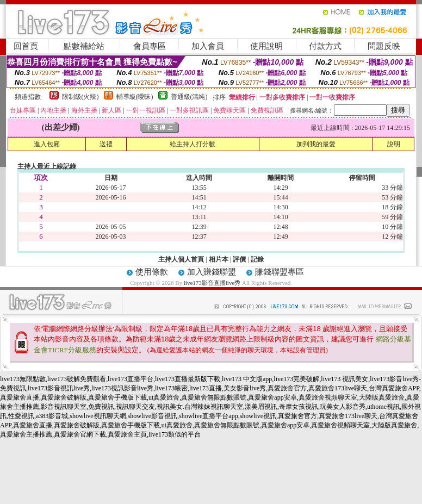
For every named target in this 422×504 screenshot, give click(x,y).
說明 (394, 144)
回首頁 (26, 46)
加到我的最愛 (316, 144)
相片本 (219, 259)
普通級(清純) (189, 97)
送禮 (106, 144)
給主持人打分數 (193, 144)
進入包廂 (47, 144)
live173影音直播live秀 (212, 283)
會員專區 (150, 46)
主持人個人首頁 (181, 259)
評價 (239, 259)
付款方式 (325, 46)
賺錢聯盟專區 (280, 272)
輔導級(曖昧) (135, 97)
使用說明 (266, 46)
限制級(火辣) (80, 97)
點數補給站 (84, 46)
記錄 (257, 259)
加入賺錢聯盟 (212, 272)
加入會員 (208, 46)
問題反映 (384, 46)
